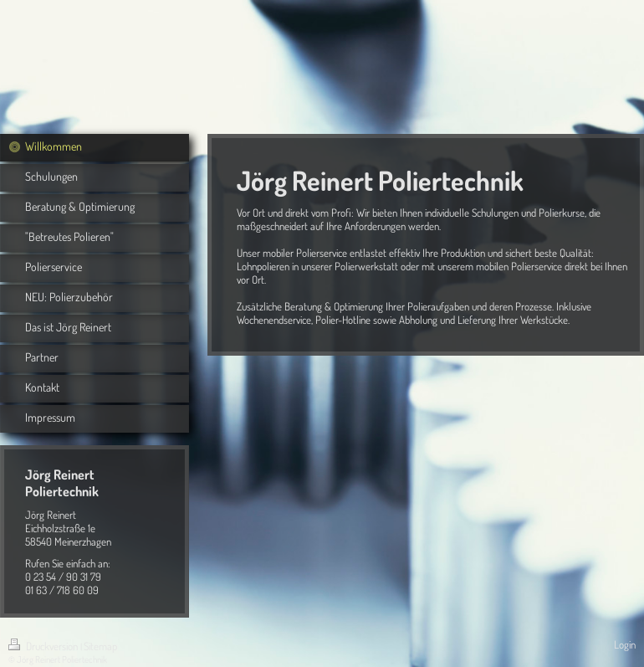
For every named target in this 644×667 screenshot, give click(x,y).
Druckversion (44, 646)
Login (625, 644)
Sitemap (100, 646)
